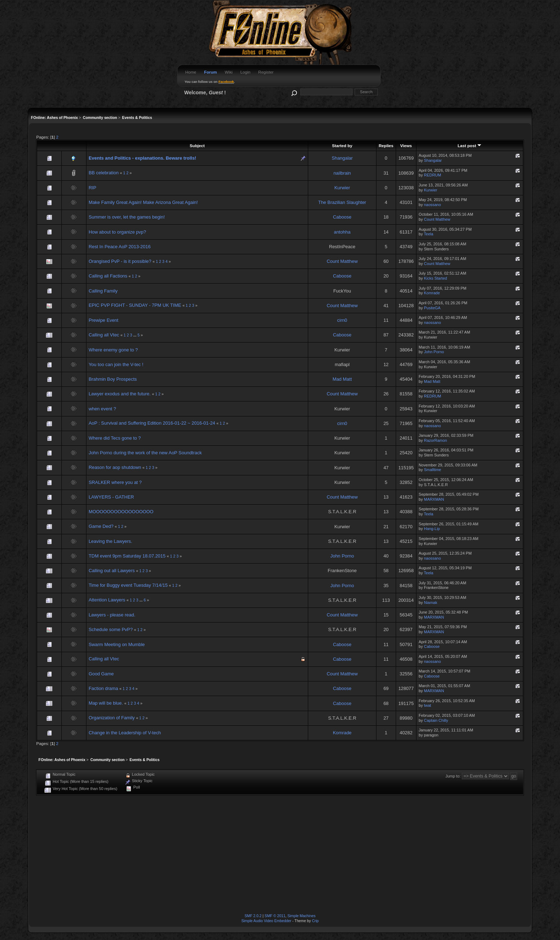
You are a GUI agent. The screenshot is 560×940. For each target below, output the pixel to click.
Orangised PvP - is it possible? (121, 261)
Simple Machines (302, 916)
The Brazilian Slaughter (342, 202)
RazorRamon (436, 440)
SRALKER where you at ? (115, 482)
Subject (197, 146)
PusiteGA (432, 308)
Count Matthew (437, 219)
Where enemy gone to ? (113, 350)
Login (245, 72)
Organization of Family (112, 718)
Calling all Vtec (104, 335)
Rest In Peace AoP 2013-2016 (119, 247)
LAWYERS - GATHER (111, 497)
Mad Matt (342, 379)
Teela (429, 234)
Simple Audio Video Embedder (266, 921)
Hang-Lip (432, 529)
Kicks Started (436, 278)
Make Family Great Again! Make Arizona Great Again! (143, 202)
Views (406, 146)
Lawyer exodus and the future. (120, 394)
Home (191, 72)
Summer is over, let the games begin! (127, 217)
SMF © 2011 (275, 916)
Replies (386, 146)
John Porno (434, 352)
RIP (92, 188)
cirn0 (342, 320)
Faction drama (103, 688)
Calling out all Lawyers (112, 571)
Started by (342, 146)
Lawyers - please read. (112, 615)
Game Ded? (101, 526)
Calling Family (103, 291)
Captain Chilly (436, 720)
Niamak (431, 602)
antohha (342, 232)
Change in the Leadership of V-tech (125, 733)
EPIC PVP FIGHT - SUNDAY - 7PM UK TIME (136, 305)
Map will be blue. (106, 703)
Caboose (342, 217)
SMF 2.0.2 (253, 916)
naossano (432, 205)
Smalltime (432, 470)
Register (266, 72)
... (135, 335)
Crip (315, 921)
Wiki (229, 72)
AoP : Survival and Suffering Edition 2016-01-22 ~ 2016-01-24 (152, 423)
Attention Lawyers (107, 600)
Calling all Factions (108, 276)
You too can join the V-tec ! (116, 364)
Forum (210, 72)
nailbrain (342, 173)
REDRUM (432, 175)
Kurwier (342, 188)
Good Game (101, 674)
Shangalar (342, 158)
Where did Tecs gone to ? (115, 438)
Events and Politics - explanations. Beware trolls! (142, 158)
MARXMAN (434, 499)
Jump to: (453, 776)
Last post (469, 146)
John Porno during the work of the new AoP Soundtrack (145, 453)
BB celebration (104, 173)
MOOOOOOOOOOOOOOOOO (121, 512)
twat (427, 705)
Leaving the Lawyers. (110, 541)
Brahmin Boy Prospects (113, 379)
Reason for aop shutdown (115, 467)
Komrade (432, 293)
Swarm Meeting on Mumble (117, 644)
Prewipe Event (103, 320)
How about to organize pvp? (117, 232)
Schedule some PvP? (111, 629)
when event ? (102, 409)
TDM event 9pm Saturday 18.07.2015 (127, 556)
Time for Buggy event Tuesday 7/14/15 (128, 585)
